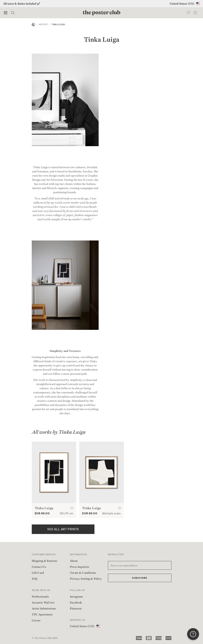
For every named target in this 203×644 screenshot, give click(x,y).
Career (36, 620)
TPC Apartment (42, 614)
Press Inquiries (80, 567)
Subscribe (140, 578)
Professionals (40, 597)
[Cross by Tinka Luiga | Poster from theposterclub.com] (101, 472)
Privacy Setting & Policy (86, 579)
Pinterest (76, 608)
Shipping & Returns (45, 561)
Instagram (76, 597)
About (74, 561)
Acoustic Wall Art (43, 602)
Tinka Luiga (44, 508)
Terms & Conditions (83, 573)
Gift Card (38, 573)
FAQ (35, 579)
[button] (6, 13)
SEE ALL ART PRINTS (63, 529)
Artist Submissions (44, 608)
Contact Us (39, 567)
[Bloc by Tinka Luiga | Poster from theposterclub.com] (54, 472)
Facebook (76, 602)
